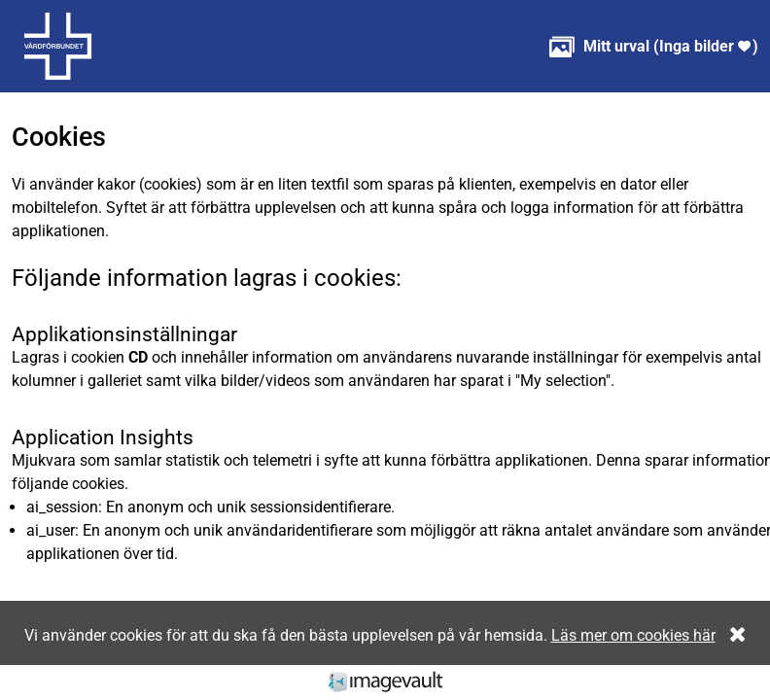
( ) (654, 46)
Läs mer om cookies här (633, 635)
